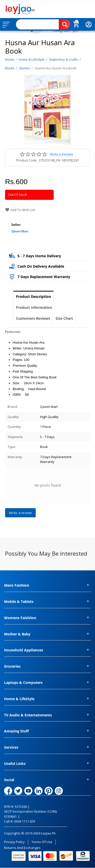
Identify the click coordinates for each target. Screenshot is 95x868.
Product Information (34, 307)
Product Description (33, 296)
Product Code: (27, 160)
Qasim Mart (20, 231)
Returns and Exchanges (22, 848)
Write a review (61, 154)
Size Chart (64, 318)
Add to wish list (20, 210)
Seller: (16, 225)
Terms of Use (42, 842)
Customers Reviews (33, 318)
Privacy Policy (14, 842)
